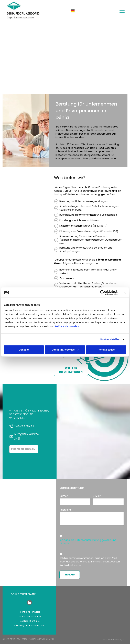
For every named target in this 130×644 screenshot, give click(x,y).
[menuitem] (30, 612)
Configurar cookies (65, 350)
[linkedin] (29, 603)
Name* (64, 496)
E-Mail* (97, 496)
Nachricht (65, 510)
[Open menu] (122, 11)
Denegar (24, 350)
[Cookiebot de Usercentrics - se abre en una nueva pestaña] (103, 292)
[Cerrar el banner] (125, 292)
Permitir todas (106, 350)
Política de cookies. (67, 326)
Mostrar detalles (110, 339)
